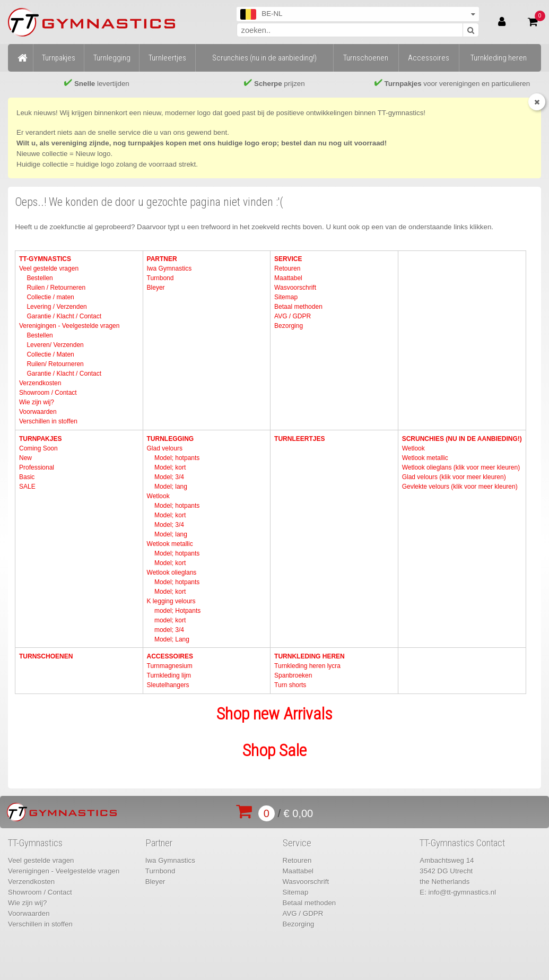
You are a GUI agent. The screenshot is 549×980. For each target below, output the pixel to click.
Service (288, 259)
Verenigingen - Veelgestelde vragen (69, 326)
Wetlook (158, 496)
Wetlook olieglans (172, 573)
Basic (27, 477)
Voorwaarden (38, 412)
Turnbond (160, 278)
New (25, 458)
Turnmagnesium (170, 666)
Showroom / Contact (48, 393)
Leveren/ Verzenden (55, 345)
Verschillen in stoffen (48, 421)
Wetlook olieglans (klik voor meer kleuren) (461, 467)
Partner (162, 259)
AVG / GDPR (293, 316)
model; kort (170, 620)
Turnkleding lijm (169, 675)
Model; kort (170, 467)
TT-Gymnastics (45, 259)
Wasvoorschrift (295, 288)
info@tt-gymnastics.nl (463, 892)
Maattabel (288, 278)
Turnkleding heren (310, 656)
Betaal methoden (298, 307)
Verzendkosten (40, 383)
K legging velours (171, 601)
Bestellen (40, 278)
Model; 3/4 (169, 477)
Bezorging (289, 326)
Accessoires (170, 656)
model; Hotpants (177, 611)
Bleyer (156, 288)
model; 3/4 (169, 630)
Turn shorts (290, 685)
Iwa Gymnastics (169, 268)
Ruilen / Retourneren (56, 288)
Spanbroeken (293, 675)
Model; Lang (172, 639)
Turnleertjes (299, 439)
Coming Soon (38, 448)
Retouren (287, 268)
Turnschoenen (46, 656)
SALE (27, 487)
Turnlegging (171, 439)
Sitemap (286, 297)
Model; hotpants (177, 458)
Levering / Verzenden (56, 307)
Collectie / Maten (50, 354)
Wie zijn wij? (37, 402)
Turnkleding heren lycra (307, 666)
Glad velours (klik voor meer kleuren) (454, 477)
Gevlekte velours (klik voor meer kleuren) (460, 487)
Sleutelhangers (168, 685)
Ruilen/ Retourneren (55, 364)
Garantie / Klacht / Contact (64, 316)
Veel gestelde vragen (49, 268)
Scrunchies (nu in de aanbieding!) (462, 439)
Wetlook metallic (170, 544)
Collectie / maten (50, 297)
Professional (37, 467)
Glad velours (165, 448)
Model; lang (171, 487)
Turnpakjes (40, 439)
